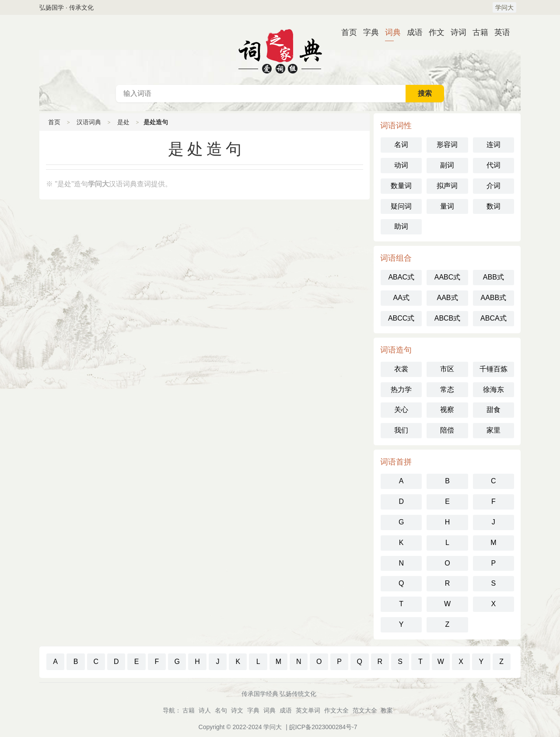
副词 (447, 165)
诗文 (237, 710)
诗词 (455, 32)
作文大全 (336, 710)
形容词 (447, 145)
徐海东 (493, 389)
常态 (447, 389)
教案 (387, 710)
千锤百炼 (493, 369)
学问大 (504, 7)
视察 (447, 410)
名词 (401, 145)
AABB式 (493, 298)
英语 (499, 32)
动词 (401, 165)
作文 (433, 32)
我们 (401, 430)
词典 (389, 32)
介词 (493, 186)
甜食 (493, 410)
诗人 (205, 710)
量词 (447, 206)
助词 (401, 226)
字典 (367, 32)
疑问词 (401, 206)
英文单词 (308, 710)
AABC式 (448, 277)
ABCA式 (493, 318)
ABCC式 (401, 318)
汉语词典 (280, 50)
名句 (221, 710)
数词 (493, 206)
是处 (123, 122)
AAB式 (447, 298)
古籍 (477, 32)
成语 (411, 32)
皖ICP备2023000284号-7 (323, 727)
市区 (447, 369)
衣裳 (401, 369)
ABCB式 (448, 318)
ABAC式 (401, 277)
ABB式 (493, 277)
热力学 (401, 389)
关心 (401, 410)
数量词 (401, 186)
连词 (493, 145)
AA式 (401, 298)
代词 (493, 165)
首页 (346, 32)
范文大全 (365, 710)
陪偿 (447, 430)
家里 (493, 430)
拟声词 (447, 186)
